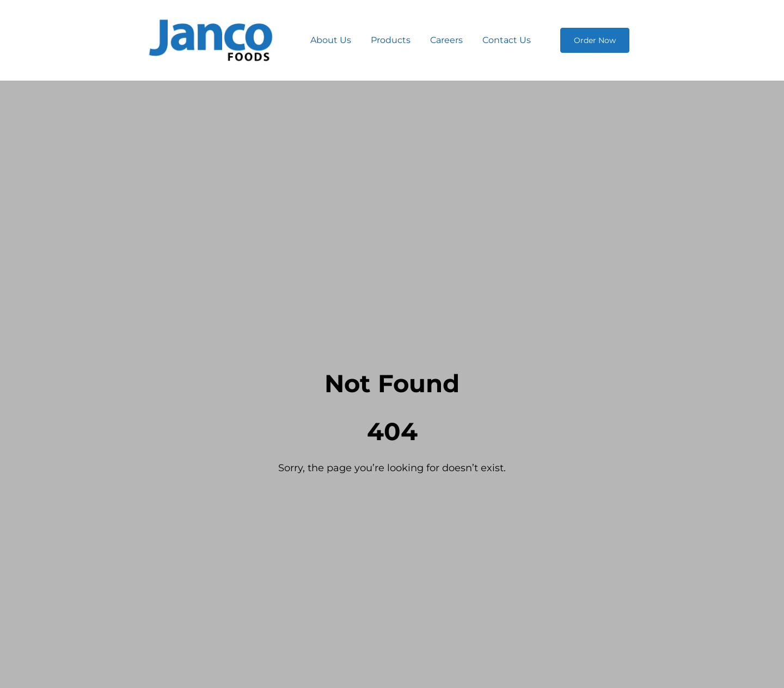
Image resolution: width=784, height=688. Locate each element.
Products (391, 40)
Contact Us (507, 40)
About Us (331, 40)
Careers (446, 40)
